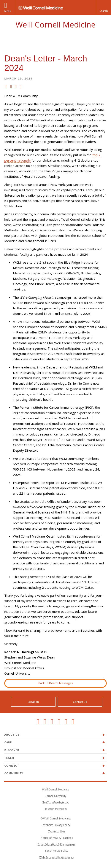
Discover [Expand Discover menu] (12, 750)
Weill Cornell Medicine (55, 25)
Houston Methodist (56, 809)
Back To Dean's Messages (56, 683)
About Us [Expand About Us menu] (12, 735)
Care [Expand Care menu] (8, 742)
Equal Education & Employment (57, 844)
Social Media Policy (57, 851)
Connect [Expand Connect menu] (12, 766)
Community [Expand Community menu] (14, 773)
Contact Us (80, 702)
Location (33, 702)
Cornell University (55, 796)
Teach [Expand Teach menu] (9, 758)
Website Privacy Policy (57, 825)
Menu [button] (8, 11)
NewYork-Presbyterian (56, 802)
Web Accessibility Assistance (57, 857)
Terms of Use (57, 831)
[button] (103, 8)
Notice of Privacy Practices (57, 838)
